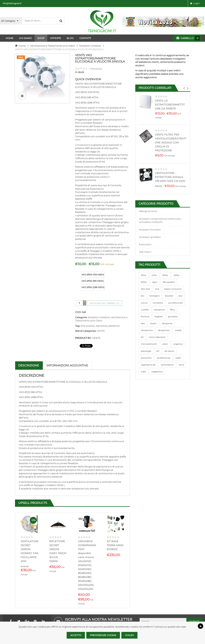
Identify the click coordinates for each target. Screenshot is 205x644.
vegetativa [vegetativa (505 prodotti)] (157, 372)
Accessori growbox (150, 237)
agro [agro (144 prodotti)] (155, 282)
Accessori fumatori (150, 230)
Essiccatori (145, 244)
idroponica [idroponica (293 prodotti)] (147, 330)
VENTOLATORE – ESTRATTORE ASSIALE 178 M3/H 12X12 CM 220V (170, 177)
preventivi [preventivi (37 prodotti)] (146, 358)
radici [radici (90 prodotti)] (178, 358)
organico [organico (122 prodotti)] (178, 344)
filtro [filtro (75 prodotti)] (172, 310)
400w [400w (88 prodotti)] (177, 275)
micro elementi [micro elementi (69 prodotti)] (157, 337)
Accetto (76, 635)
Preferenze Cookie (103, 635)
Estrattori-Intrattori (90, 46)
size (78, 272)
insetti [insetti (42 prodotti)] (178, 330)
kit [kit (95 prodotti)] (142, 337)
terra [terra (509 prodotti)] (181, 365)
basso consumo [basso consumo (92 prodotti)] (173, 289)
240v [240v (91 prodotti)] (154, 275)
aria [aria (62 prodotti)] (157, 289)
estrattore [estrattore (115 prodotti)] (159, 310)
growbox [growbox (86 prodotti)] (173, 316)
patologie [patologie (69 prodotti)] (146, 351)
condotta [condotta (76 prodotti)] (158, 303)
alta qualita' (88, 326)
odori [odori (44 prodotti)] (165, 344)
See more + (146, 252)
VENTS (101, 331)
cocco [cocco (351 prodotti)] (144, 303)
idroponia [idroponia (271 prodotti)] (167, 323)
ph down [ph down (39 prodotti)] (169, 351)
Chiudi (129, 635)
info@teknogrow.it (12, 3)
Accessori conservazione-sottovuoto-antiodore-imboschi (160, 220)
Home (22, 46)
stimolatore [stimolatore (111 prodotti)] (167, 365)
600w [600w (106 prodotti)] (144, 282)
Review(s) (96, 69)
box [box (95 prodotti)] (181, 296)
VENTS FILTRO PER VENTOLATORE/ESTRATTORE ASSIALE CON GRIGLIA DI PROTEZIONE (171, 142)
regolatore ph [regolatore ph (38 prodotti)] (148, 365)
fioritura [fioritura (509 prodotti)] (145, 316)
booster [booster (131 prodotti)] (169, 296)
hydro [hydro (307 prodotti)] (153, 323)
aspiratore (101, 326)
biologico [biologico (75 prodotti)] (155, 296)
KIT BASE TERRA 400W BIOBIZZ (115, 545)
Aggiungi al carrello (104, 303)
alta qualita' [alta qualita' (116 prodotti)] (169, 282)
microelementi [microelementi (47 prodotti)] (149, 344)
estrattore (114, 326)
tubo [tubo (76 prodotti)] (143, 372)
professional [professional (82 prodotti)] (164, 358)
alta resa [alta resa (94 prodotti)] (145, 289)
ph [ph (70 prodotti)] (158, 351)
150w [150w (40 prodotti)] (144, 275)
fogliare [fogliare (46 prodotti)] (159, 316)
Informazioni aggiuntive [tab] (67, 365)
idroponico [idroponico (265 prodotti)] (164, 330)
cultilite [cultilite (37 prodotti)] (145, 310)
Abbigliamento (148, 211)
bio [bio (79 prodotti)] (143, 296)
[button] (184, 88)
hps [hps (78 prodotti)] (143, 323)
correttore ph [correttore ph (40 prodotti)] (175, 303)
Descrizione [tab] (29, 365)
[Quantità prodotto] (79, 303)
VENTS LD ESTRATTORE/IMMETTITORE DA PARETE (170, 105)
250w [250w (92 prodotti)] (165, 275)
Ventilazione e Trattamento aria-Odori (53, 46)
